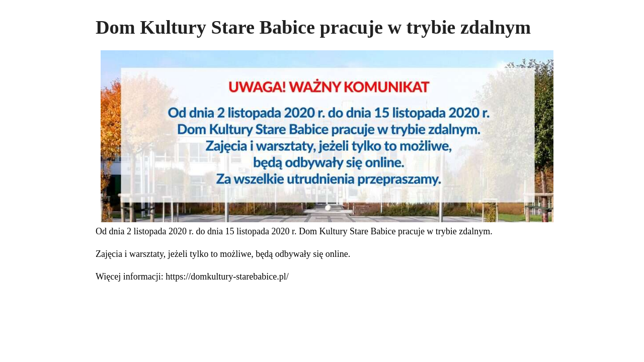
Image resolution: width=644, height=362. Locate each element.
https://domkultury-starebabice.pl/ (227, 277)
